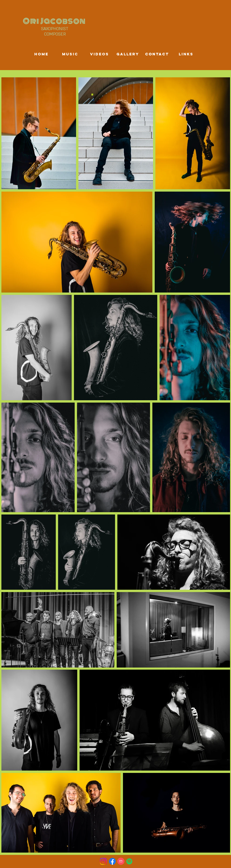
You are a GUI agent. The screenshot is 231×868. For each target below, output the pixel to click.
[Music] (70, 54)
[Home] (41, 54)
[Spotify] (129, 861)
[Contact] (157, 54)
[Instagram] (103, 861)
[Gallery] (128, 54)
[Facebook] (112, 861)
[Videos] (99, 54)
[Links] (186, 54)
